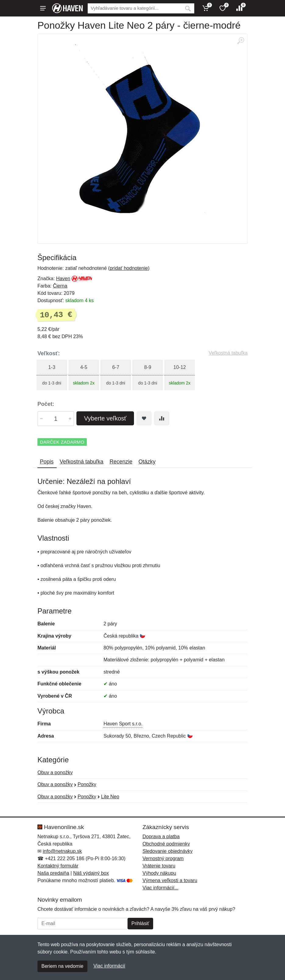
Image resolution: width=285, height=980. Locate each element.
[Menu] (43, 8)
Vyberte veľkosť (105, 418)
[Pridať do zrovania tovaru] (162, 418)
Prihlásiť (140, 923)
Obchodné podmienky (166, 844)
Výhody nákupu (159, 873)
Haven (63, 279)
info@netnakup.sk (62, 851)
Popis (47, 462)
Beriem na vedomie (62, 966)
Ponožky (87, 784)
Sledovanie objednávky (168, 851)
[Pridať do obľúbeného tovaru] (144, 418)
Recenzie (121, 462)
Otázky (147, 462)
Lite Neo (110, 797)
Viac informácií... (160, 888)
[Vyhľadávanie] (135, 8)
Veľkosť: (49, 353)
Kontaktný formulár (58, 866)
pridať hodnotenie (129, 268)
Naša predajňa (53, 873)
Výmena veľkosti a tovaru (170, 880)
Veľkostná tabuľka (228, 353)
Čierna (60, 286)
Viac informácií (109, 966)
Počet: (46, 404)
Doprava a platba (161, 837)
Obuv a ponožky (55, 773)
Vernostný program (163, 858)
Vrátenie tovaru (159, 866)
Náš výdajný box (91, 873)
